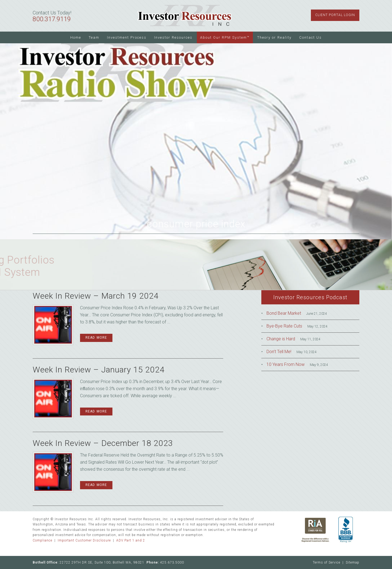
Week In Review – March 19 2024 (96, 296)
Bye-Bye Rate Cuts (284, 326)
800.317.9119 (52, 19)
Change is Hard (281, 339)
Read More (96, 338)
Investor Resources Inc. (185, 16)
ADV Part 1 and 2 (131, 540)
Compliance (42, 540)
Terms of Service (327, 562)
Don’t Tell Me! (279, 352)
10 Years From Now (286, 364)
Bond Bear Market (284, 313)
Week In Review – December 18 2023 (103, 443)
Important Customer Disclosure (84, 540)
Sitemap (353, 562)
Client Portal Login (335, 15)
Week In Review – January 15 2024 (99, 370)
